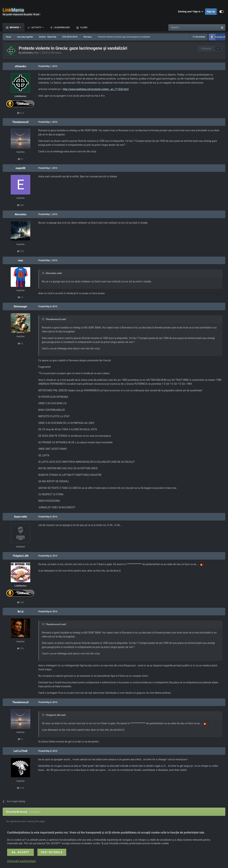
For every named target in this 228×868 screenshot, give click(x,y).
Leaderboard (62, 27)
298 (20, 602)
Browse (14, 27)
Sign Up (211, 12)
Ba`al (20, 612)
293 (20, 648)
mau (20, 260)
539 (20, 251)
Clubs (83, 27)
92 (21, 344)
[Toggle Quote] (43, 273)
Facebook (220, 37)
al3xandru (28, 53)
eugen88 (21, 168)
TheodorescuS (20, 122)
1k (20, 297)
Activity (37, 27)
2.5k (21, 788)
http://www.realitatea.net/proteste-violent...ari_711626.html (96, 89)
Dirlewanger (20, 306)
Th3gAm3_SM (21, 556)
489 (20, 205)
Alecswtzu (20, 214)
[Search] (185, 28)
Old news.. (57, 53)
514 (20, 113)
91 (21, 159)
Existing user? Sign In (191, 12)
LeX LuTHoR (20, 751)
